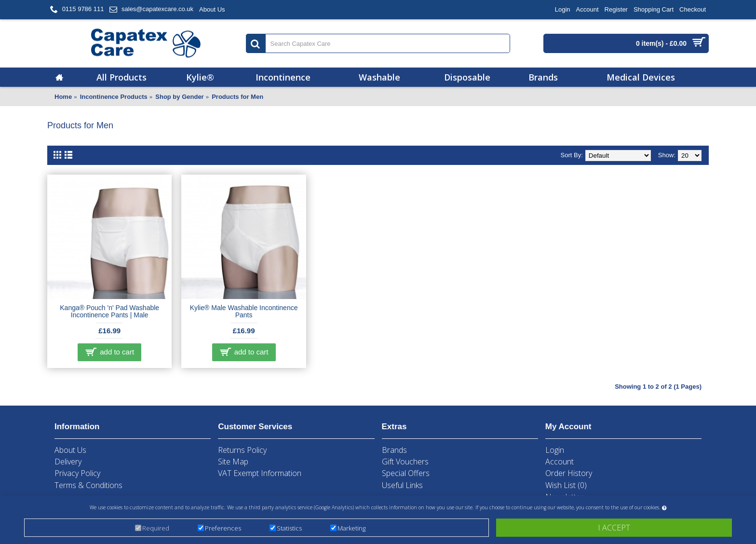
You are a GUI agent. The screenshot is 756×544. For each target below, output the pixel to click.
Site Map (233, 462)
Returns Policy (242, 450)
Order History (569, 473)
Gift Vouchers (405, 462)
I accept (614, 529)
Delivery (68, 462)
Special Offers (406, 473)
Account (560, 462)
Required (156, 529)
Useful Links (402, 485)
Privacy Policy (77, 473)
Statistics (289, 529)
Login (555, 450)
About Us (70, 450)
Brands (394, 450)
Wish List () (566, 485)
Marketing (351, 529)
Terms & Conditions (88, 485)
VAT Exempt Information (260, 473)
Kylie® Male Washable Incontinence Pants (244, 311)
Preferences (223, 529)
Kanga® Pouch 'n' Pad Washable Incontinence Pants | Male (109, 311)
